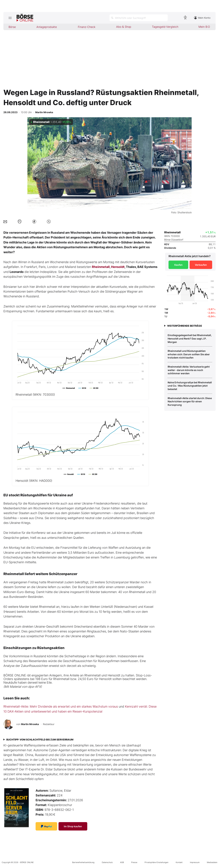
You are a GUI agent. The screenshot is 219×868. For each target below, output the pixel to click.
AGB (122, 862)
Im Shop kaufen (73, 826)
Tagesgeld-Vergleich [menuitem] (165, 27)
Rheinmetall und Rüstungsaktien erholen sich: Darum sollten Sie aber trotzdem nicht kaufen (189, 354)
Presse (134, 862)
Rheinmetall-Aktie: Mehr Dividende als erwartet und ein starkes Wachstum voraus (61, 706)
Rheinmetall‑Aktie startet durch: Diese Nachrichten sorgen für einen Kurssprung (190, 401)
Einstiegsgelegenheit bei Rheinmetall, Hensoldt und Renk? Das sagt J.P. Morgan (190, 338)
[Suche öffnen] (139, 18)
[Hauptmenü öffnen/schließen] (10, 18)
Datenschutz (107, 862)
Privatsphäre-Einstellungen (156, 862)
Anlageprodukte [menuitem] (47, 27)
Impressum (195, 862)
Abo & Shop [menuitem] (124, 27)
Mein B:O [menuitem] (204, 27)
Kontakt (179, 862)
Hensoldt (118, 267)
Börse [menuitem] (12, 27)
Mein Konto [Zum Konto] (202, 18)
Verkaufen (201, 265)
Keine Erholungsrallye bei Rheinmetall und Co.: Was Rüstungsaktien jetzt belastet (190, 386)
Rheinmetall (101, 267)
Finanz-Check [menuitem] (87, 27)
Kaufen (178, 265)
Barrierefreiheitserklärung (83, 862)
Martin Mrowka (30, 724)
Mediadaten (212, 862)
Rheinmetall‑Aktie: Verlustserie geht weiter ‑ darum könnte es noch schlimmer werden (189, 370)
